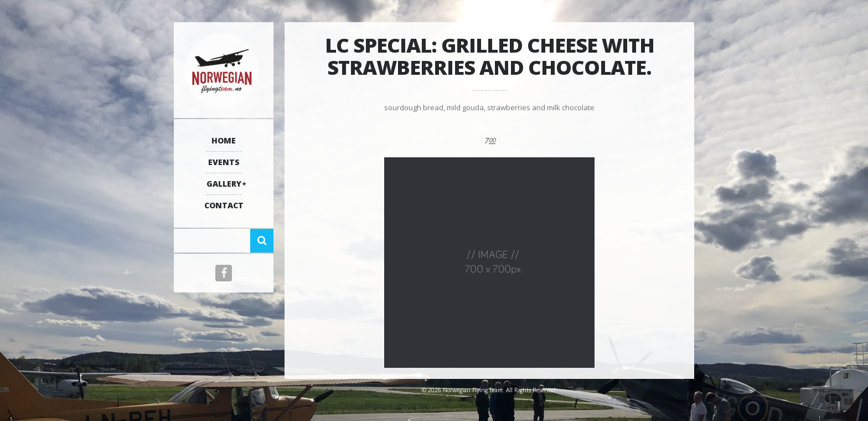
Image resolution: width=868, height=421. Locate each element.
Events (224, 162)
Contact (224, 205)
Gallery (224, 184)
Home (224, 140)
